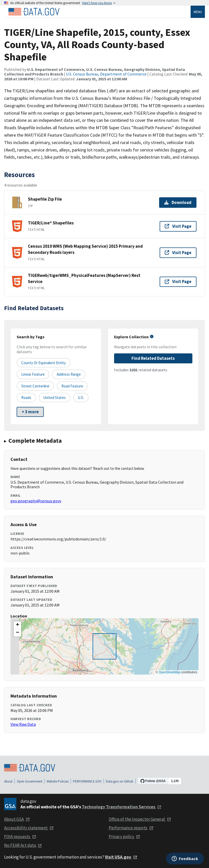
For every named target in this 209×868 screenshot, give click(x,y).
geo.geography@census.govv (36, 501)
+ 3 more (30, 412)
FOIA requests (20, 837)
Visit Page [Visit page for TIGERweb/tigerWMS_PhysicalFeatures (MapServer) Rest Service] (178, 281)
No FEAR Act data (23, 845)
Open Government (30, 781)
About (8, 781)
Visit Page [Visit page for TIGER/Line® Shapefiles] (178, 226)
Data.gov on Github (120, 781)
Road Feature (72, 386)
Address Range (69, 374)
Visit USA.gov (121, 857)
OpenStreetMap (169, 672)
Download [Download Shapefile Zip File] (178, 202)
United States (54, 398)
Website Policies (58, 781)
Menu (198, 12)
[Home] (34, 12)
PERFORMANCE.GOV (87, 781)
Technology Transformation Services (122, 807)
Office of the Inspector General (140, 819)
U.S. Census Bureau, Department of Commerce (106, 74)
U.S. (81, 398)
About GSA (17, 819)
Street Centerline (35, 386)
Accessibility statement (29, 828)
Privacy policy (124, 837)
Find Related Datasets (153, 358)
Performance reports (131, 828)
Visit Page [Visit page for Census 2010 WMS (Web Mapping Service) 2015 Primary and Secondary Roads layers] (178, 253)
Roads (26, 398)
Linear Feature (33, 374)
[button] (17, 625)
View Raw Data (23, 724)
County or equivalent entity (43, 363)
